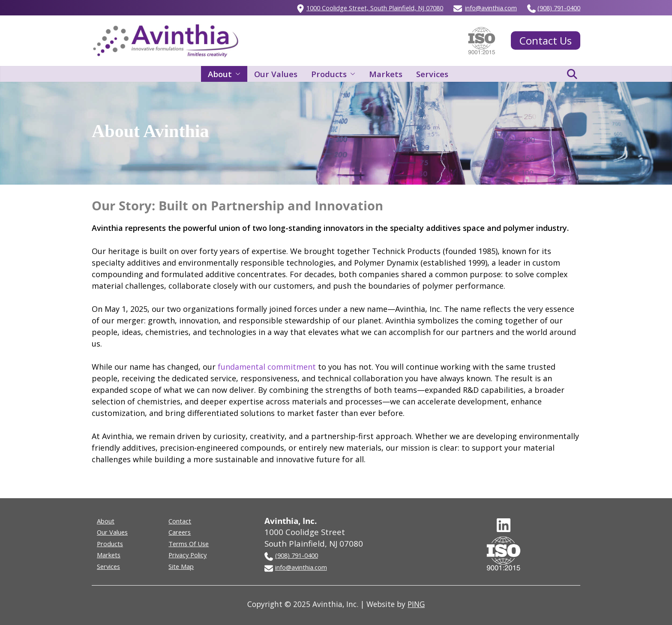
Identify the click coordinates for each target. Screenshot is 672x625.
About (220, 74)
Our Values (276, 74)
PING (416, 604)
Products (329, 74)
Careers (180, 532)
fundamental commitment (267, 367)
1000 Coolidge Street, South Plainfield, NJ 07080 (375, 8)
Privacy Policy (187, 555)
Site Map (181, 566)
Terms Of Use (189, 544)
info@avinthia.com (491, 8)
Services (432, 74)
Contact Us (546, 40)
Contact (180, 521)
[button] (236, 74)
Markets (386, 74)
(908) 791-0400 (559, 8)
